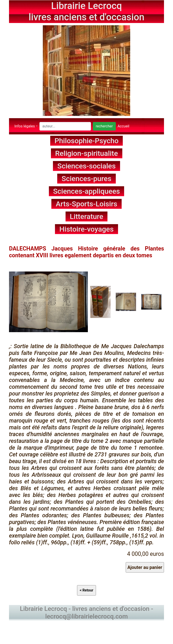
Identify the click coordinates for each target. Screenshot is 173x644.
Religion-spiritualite (87, 153)
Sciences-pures (87, 179)
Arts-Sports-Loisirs (87, 204)
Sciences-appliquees (87, 191)
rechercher (104, 126)
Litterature (87, 216)
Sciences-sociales (87, 166)
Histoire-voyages (87, 229)
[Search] (65, 126)
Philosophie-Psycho (86, 141)
